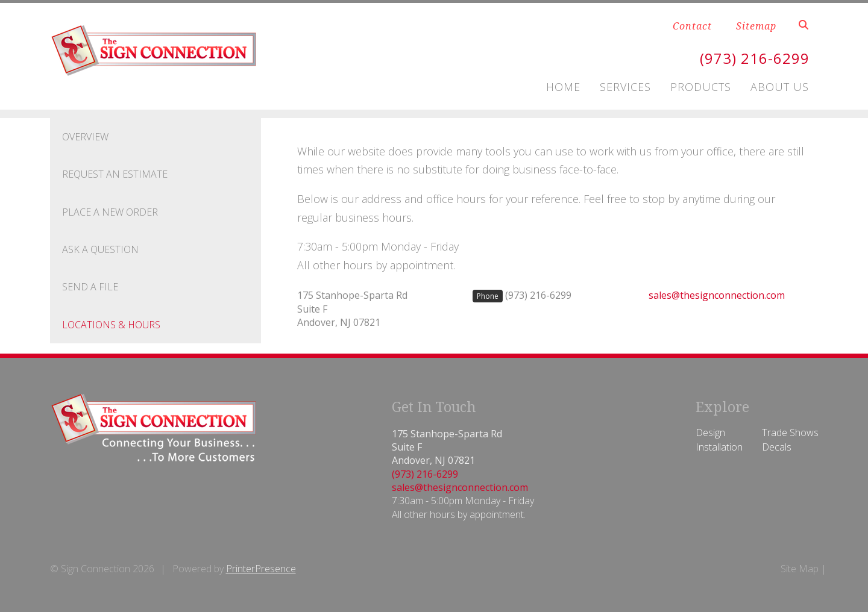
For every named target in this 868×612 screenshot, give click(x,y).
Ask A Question (100, 249)
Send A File (90, 287)
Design (710, 432)
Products (701, 87)
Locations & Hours (111, 325)
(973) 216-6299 (755, 58)
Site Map (800, 569)
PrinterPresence (261, 569)
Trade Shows (790, 432)
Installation (719, 447)
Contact (692, 26)
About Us (780, 87)
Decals (777, 447)
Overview (85, 137)
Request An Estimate (115, 174)
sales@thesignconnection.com (717, 295)
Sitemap (756, 26)
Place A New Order (110, 212)
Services (625, 87)
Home (563, 87)
